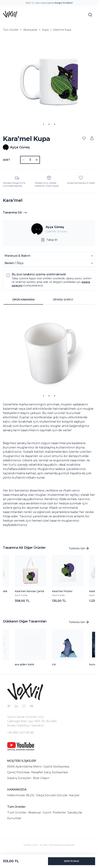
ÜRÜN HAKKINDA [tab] (23, 300)
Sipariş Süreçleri (19, 778)
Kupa (45, 30)
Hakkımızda (16, 795)
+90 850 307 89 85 (21, 733)
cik (54, 664)
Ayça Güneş (55, 227)
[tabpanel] (49, 422)
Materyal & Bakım (49, 256)
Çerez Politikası (19, 772)
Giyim (47, 812)
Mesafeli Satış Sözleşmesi (50, 772)
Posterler (59, 812)
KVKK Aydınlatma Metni (24, 767)
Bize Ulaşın (41, 778)
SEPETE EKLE (71, 861)
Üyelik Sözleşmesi (56, 767)
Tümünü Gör (79, 548)
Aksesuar (35, 812)
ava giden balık (24, 664)
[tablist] (43, 300)
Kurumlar (14, 818)
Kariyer (74, 795)
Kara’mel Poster (62, 591)
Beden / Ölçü (49, 263)
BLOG (30, 795)
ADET (6, 160)
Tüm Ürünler (11, 30)
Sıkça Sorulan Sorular (52, 795)
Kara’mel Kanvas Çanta (29, 591)
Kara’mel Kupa (62, 30)
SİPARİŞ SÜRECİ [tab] (63, 300)
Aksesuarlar (30, 30)
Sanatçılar (75, 812)
